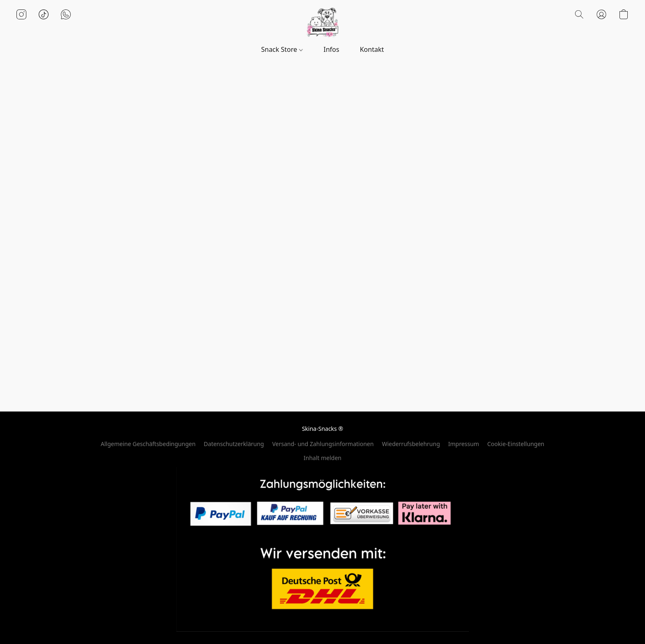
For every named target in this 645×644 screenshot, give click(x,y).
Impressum (464, 444)
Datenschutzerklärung (234, 444)
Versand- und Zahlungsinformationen (323, 444)
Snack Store (282, 49)
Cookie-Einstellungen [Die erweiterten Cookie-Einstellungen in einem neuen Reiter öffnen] (516, 444)
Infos (332, 49)
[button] (322, 23)
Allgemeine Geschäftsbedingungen (148, 444)
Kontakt (372, 49)
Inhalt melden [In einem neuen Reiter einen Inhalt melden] (322, 458)
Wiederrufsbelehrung (411, 444)
